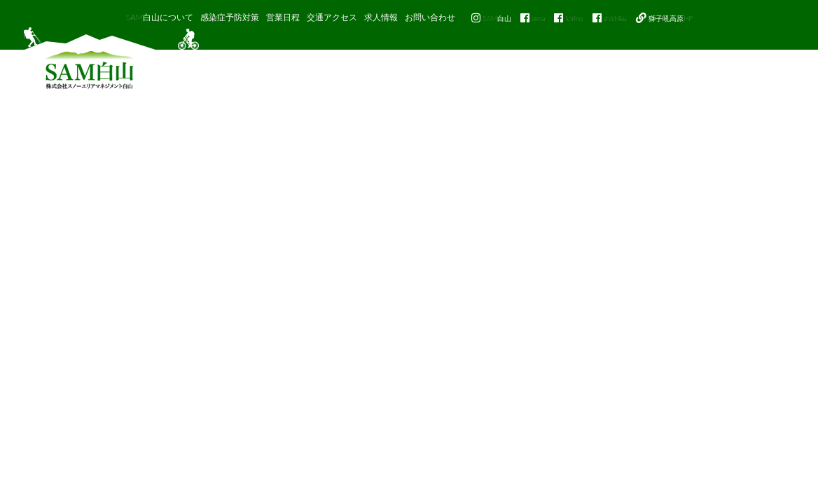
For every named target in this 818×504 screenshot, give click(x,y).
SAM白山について (160, 17)
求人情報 (381, 17)
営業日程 (283, 17)
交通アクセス (332, 17)
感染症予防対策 (230, 17)
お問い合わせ (430, 17)
